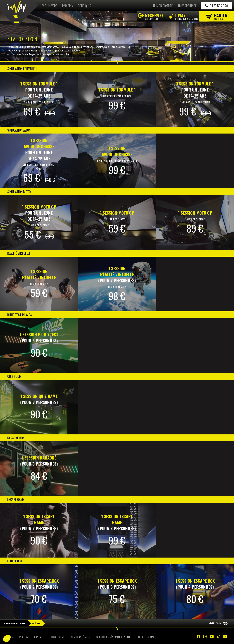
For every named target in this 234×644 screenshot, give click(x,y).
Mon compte (162, 6)
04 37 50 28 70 (216, 6)
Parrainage (187, 6)
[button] (7, 638)
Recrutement (57, 637)
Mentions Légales (80, 637)
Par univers (49, 6)
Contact (39, 637)
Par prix (68, 6)
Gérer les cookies (146, 637)
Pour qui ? (85, 6)
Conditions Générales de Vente (113, 637)
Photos (23, 637)
